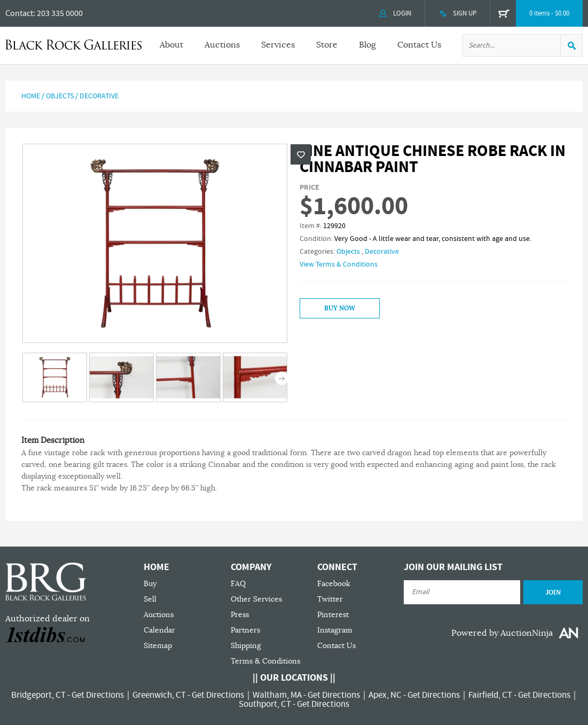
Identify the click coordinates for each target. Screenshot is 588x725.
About (171, 45)
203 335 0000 (60, 13)
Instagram (335, 630)
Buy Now (340, 308)
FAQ (238, 584)
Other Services (256, 599)
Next (282, 379)
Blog (367, 45)
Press (240, 615)
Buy (150, 584)
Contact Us (419, 45)
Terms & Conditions (265, 661)
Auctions (222, 45)
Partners (245, 630)
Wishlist (301, 154)
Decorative (99, 96)
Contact (19, 13)
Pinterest (333, 615)
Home (31, 96)
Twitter (330, 599)
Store (327, 45)
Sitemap (158, 646)
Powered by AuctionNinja (502, 633)
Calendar (159, 630)
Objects (60, 96)
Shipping (246, 646)
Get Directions (98, 695)
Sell (150, 599)
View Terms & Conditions (339, 264)
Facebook (334, 584)
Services (278, 45)
